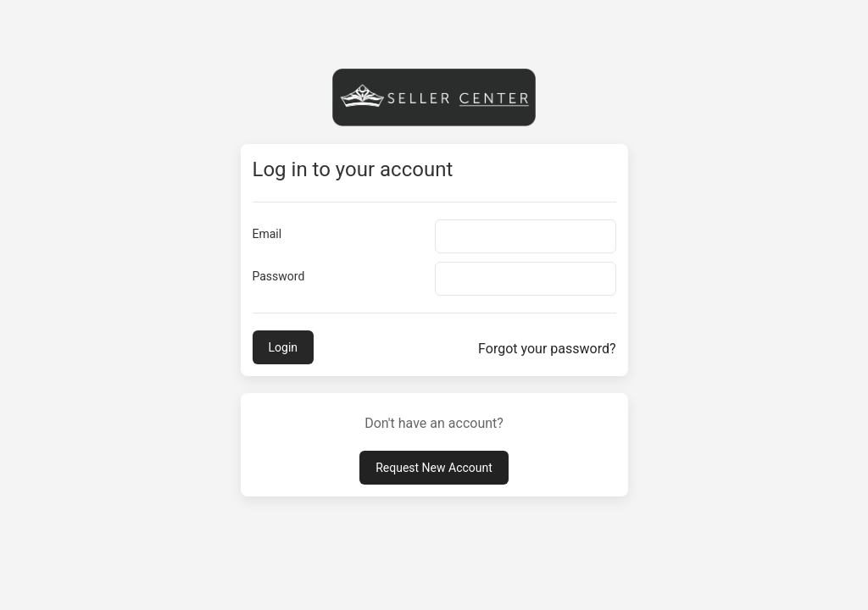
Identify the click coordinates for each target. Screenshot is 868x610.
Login (284, 347)
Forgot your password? (547, 349)
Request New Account (434, 468)
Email (267, 234)
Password (279, 276)
